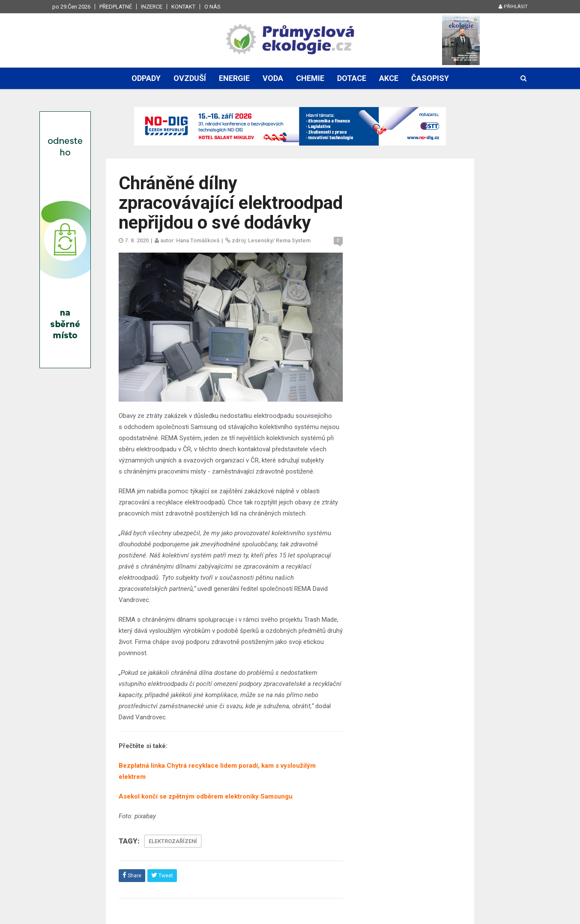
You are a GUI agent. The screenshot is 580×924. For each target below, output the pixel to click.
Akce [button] (389, 78)
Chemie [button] (310, 78)
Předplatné (116, 7)
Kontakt (183, 7)
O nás (212, 7)
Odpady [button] (146, 78)
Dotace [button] (352, 78)
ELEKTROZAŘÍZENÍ (173, 841)
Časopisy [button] (430, 78)
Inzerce (152, 7)
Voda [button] (273, 78)
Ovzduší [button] (190, 78)
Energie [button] (234, 78)
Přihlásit (513, 7)
